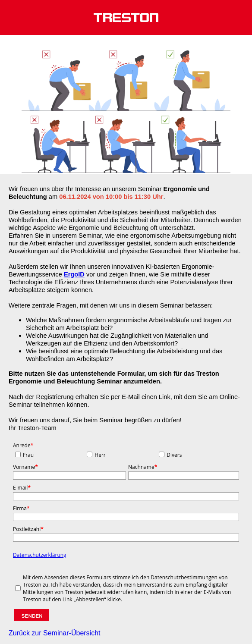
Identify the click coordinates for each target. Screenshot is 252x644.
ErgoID (74, 274)
